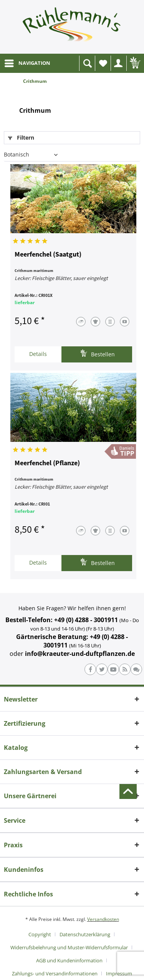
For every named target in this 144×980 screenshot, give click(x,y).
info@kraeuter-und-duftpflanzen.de (80, 654)
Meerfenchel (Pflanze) (47, 463)
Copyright (40, 934)
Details (38, 354)
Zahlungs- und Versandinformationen (55, 973)
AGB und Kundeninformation (69, 960)
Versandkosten (103, 919)
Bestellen (97, 353)
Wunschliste (105, 65)
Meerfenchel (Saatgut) (48, 255)
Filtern (21, 138)
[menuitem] (27, 63)
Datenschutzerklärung (85, 934)
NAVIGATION (27, 62)
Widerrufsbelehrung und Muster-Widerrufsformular (69, 947)
